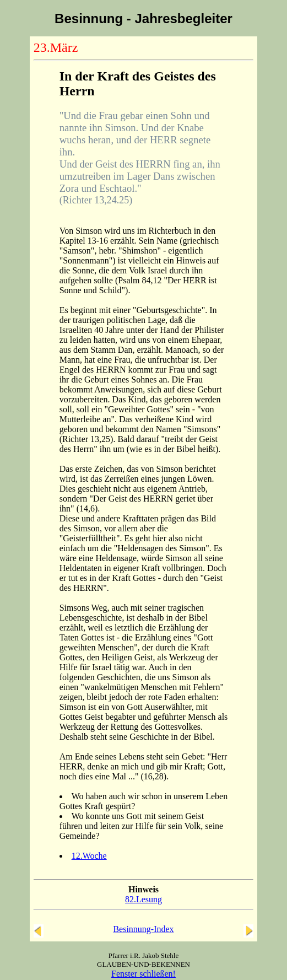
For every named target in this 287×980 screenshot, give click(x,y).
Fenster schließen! (143, 974)
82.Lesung (143, 899)
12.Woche (89, 856)
